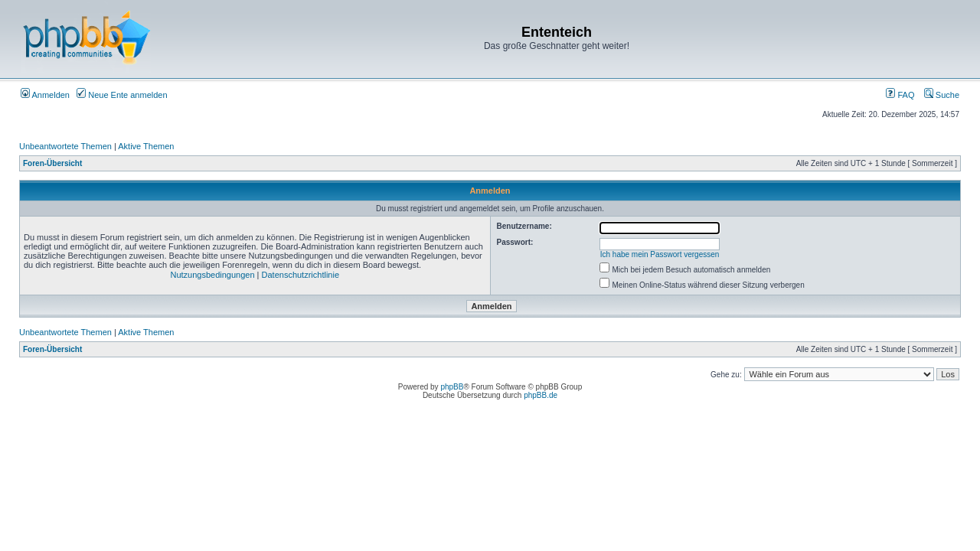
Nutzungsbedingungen (212, 275)
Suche (942, 95)
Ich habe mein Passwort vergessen (660, 254)
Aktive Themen (146, 146)
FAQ (900, 95)
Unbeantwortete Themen (65, 146)
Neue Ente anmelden (122, 95)
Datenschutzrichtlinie (301, 275)
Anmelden (45, 95)
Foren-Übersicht (52, 163)
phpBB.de (541, 395)
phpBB (452, 387)
